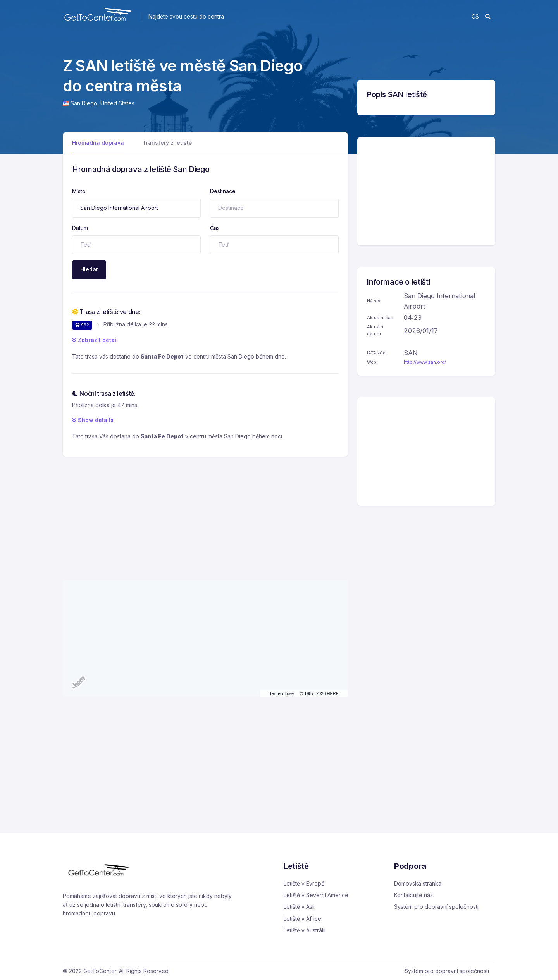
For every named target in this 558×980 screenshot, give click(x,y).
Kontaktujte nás (413, 895)
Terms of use (282, 693)
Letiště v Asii (299, 907)
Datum (80, 228)
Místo (79, 191)
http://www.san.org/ (425, 362)
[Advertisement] (205, 511)
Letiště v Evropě (304, 883)
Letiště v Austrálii (305, 930)
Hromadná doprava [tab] (98, 143)
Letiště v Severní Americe (316, 895)
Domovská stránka (418, 883)
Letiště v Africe (302, 919)
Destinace (223, 191)
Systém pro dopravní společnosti (436, 907)
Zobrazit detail (95, 340)
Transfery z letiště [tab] (167, 143)
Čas (215, 228)
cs (475, 16)
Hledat (89, 269)
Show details (93, 420)
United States (117, 103)
